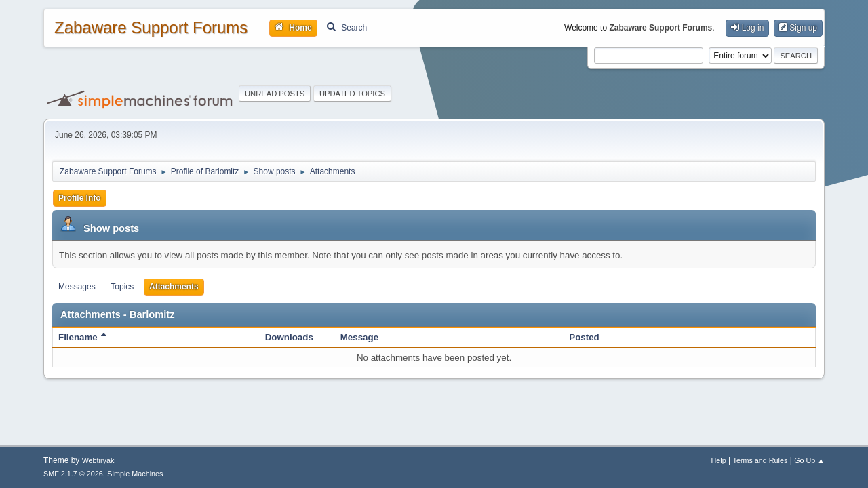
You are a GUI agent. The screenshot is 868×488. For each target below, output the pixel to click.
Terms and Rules (761, 460)
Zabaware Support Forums (151, 28)
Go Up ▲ (809, 460)
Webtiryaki (99, 460)
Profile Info (80, 198)
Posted (584, 337)
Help (719, 460)
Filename (82, 337)
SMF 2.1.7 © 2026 (73, 474)
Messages (77, 287)
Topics (122, 287)
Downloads (289, 337)
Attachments (174, 287)
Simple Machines (135, 474)
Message (359, 337)
